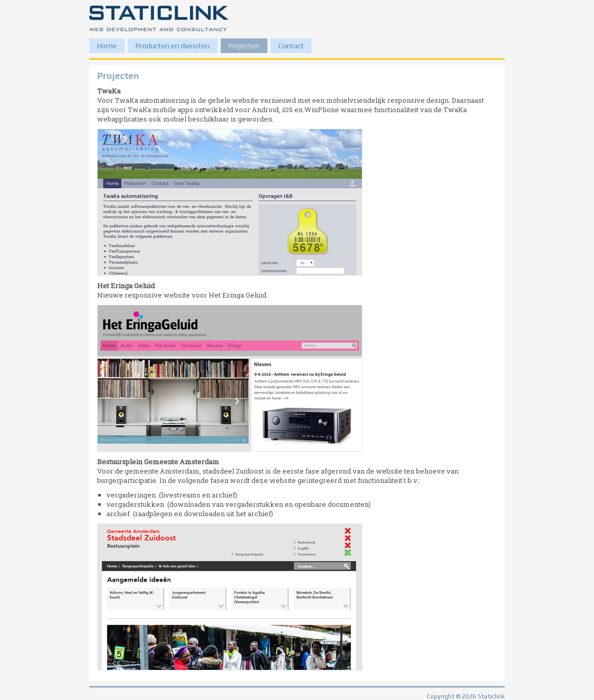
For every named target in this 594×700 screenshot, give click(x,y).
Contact (291, 46)
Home (107, 46)
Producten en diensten (173, 46)
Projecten (244, 46)
